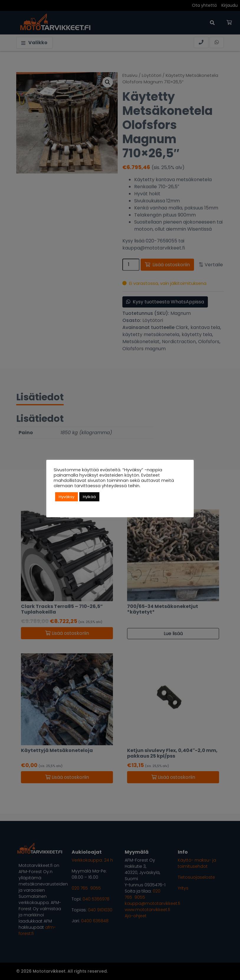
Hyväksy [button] (66, 497)
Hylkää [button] (89, 497)
